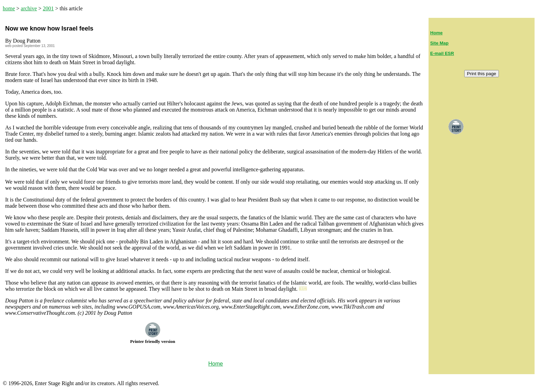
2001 (48, 8)
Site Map (439, 43)
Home (436, 33)
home (9, 8)
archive (29, 8)
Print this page (482, 74)
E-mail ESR (442, 53)
